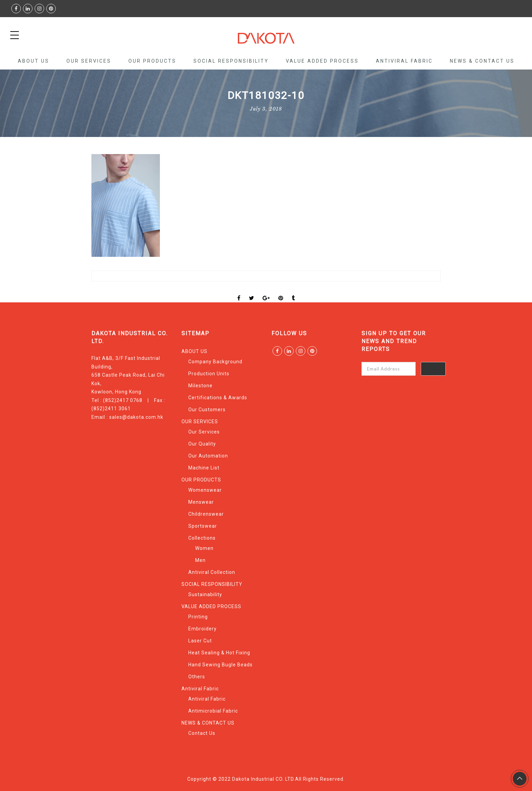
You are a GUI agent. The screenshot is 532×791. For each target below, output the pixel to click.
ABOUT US (34, 61)
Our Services (204, 432)
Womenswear (205, 490)
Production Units (209, 374)
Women (204, 548)
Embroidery (202, 629)
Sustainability (205, 594)
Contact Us (202, 733)
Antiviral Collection (212, 572)
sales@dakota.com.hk (136, 417)
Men (200, 560)
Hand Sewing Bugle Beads (220, 665)
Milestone (200, 386)
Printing (198, 617)
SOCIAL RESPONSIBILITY (231, 61)
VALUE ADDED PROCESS (322, 61)
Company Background (215, 362)
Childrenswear (206, 514)
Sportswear (203, 526)
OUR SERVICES (89, 61)
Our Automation (208, 456)
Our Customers (207, 410)
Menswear (201, 502)
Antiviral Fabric (404, 61)
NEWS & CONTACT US (482, 61)
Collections (202, 538)
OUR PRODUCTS (152, 61)
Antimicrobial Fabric (213, 711)
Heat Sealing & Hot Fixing (219, 653)
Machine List (204, 468)
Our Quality (202, 444)
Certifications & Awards (218, 398)
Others (197, 677)
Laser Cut (200, 641)
